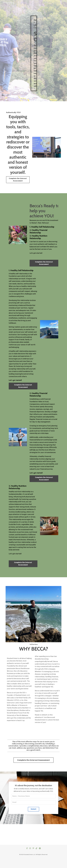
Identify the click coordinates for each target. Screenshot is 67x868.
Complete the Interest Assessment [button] (18, 180)
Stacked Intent (9, 3)
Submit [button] (34, 809)
